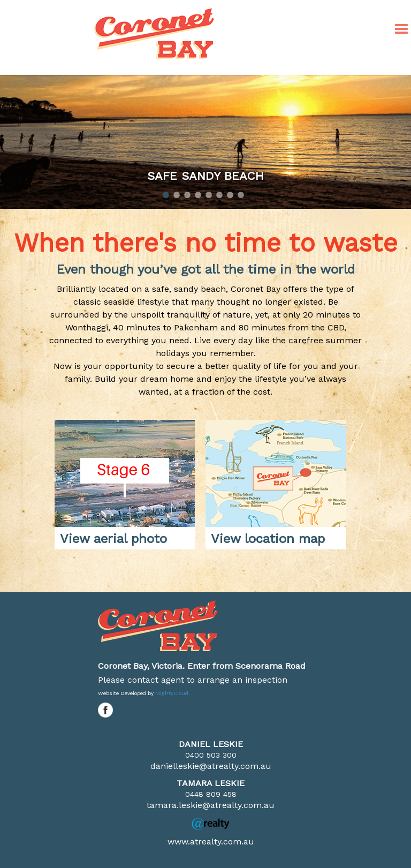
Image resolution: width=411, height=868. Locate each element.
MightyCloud (172, 693)
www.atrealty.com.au (211, 841)
